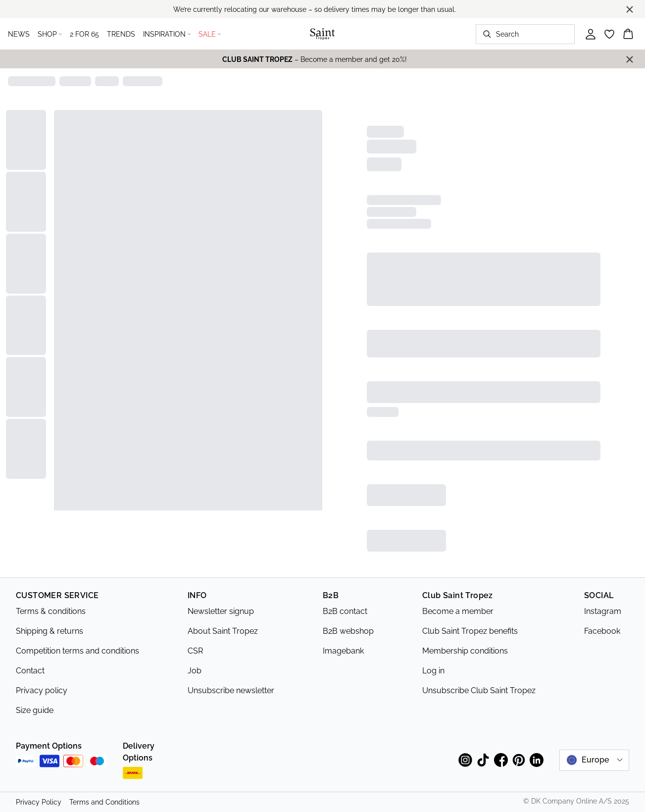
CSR (195, 651)
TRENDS (121, 34)
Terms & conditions (51, 611)
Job (195, 671)
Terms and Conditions (104, 802)
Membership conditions (465, 651)
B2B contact (345, 611)
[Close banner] (630, 9)
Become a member (458, 611)
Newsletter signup (221, 611)
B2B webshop (348, 631)
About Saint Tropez (223, 631)
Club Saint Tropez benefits (470, 631)
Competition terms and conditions (77, 651)
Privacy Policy (39, 802)
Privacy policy (42, 690)
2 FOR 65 (84, 34)
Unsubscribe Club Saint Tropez (479, 690)
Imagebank (343, 651)
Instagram (603, 611)
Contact (30, 671)
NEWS (19, 34)
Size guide (35, 710)
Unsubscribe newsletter (231, 690)
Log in (433, 671)
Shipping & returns (50, 631)
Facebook (602, 631)
